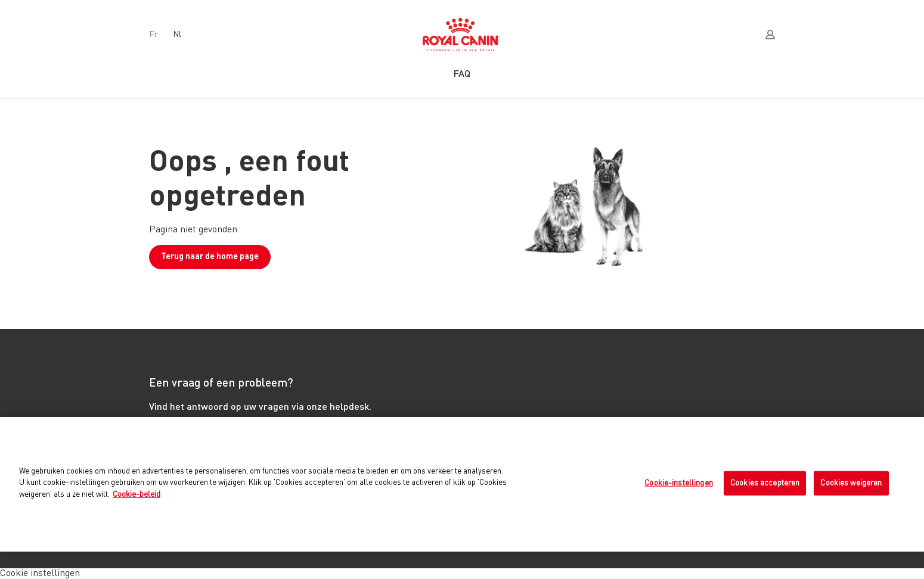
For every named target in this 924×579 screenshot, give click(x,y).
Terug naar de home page (210, 257)
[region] (462, 484)
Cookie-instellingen (678, 483)
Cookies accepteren (765, 483)
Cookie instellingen (40, 574)
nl (177, 35)
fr (154, 35)
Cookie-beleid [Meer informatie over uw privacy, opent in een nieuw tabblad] (137, 495)
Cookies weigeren (851, 483)
